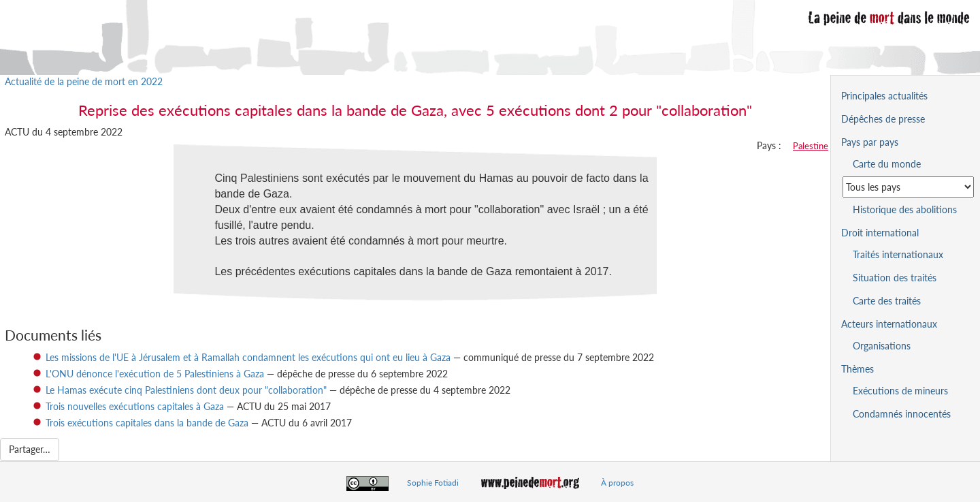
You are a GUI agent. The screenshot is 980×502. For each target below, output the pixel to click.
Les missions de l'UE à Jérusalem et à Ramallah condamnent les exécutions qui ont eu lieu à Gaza (248, 357)
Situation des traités (895, 278)
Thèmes (857, 369)
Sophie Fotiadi (433, 483)
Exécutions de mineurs (900, 391)
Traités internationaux (898, 254)
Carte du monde (887, 164)
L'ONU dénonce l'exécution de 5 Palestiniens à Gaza (155, 374)
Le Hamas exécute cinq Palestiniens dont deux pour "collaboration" (186, 390)
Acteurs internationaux (889, 324)
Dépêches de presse (883, 119)
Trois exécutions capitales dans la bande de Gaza (147, 423)
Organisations (882, 346)
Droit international (880, 233)
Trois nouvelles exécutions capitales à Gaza (135, 406)
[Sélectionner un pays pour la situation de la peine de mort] (908, 187)
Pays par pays (870, 142)
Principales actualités (884, 96)
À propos (617, 483)
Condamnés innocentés (902, 414)
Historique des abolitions (905, 209)
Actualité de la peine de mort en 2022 (84, 81)
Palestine (811, 146)
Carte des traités (887, 301)
